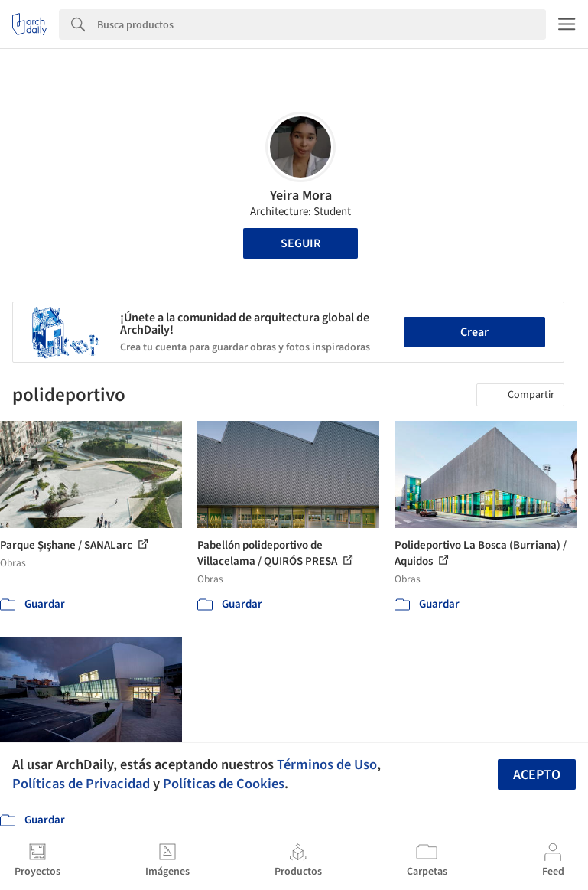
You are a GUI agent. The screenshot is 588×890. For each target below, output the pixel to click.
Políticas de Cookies (224, 784)
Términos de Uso (327, 764)
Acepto (537, 775)
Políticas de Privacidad (81, 784)
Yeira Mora (301, 196)
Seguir (300, 243)
